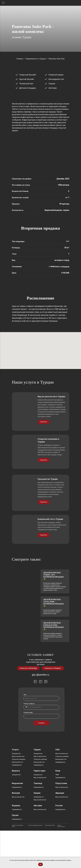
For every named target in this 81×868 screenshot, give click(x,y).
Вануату (16, 808)
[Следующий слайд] (77, 303)
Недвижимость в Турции (36, 59)
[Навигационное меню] (3, 3)
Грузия (15, 853)
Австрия (38, 843)
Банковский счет (18, 799)
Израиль (16, 843)
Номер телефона (29, 741)
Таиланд (38, 821)
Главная (20, 59)
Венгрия (16, 830)
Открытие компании (19, 797)
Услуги (15, 787)
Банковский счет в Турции (50, 556)
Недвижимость (17, 802)
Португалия (61, 821)
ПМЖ (57, 812)
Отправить (41, 760)
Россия (59, 843)
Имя (25, 732)
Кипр (58, 808)
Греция (37, 830)
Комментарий (28, 750)
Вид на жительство (18, 794)
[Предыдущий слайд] (4, 303)
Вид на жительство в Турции (51, 434)
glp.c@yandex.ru (41, 712)
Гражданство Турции (48, 516)
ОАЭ (58, 787)
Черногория (39, 808)
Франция (60, 830)
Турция (37, 787)
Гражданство (16, 791)
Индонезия (17, 821)
